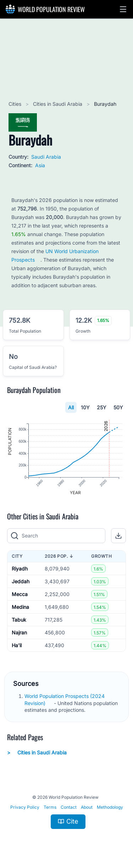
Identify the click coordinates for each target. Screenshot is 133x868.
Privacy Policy (25, 807)
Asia (40, 165)
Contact (69, 807)
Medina (20, 607)
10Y (85, 407)
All (71, 407)
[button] (123, 9)
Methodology (110, 807)
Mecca (20, 594)
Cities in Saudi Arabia (58, 104)
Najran (19, 632)
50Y (118, 407)
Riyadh (20, 569)
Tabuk (19, 620)
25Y (102, 407)
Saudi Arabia (46, 157)
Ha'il (17, 645)
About (87, 807)
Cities (16, 104)
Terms (50, 807)
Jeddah (21, 581)
